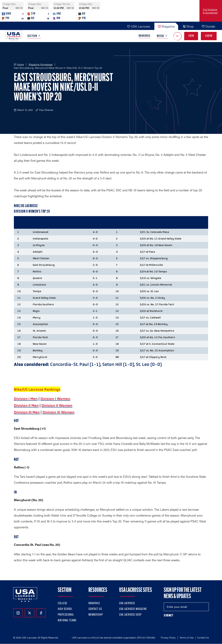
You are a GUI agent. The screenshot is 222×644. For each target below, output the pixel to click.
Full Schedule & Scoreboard (210, 11)
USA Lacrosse (138, 26)
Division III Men (27, 412)
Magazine (166, 26)
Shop (188, 26)
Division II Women (57, 406)
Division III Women (58, 412)
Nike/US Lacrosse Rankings (37, 389)
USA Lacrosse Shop (130, 615)
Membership (96, 615)
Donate (208, 26)
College (63, 603)
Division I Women (55, 399)
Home (20, 64)
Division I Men (26, 399)
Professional (66, 615)
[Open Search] (178, 36)
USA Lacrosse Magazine (133, 609)
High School (65, 609)
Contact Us (95, 609)
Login (209, 36)
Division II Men (26, 406)
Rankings (144, 36)
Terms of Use (186, 637)
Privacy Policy (168, 637)
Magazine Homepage (41, 64)
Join (191, 36)
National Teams (67, 621)
